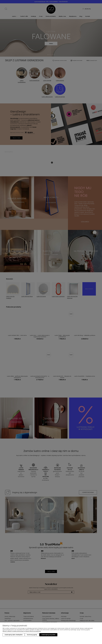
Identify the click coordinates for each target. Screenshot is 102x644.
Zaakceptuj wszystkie (48, 635)
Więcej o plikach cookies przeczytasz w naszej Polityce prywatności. (22, 631)
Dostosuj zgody (32, 635)
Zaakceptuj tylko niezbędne (14, 635)
